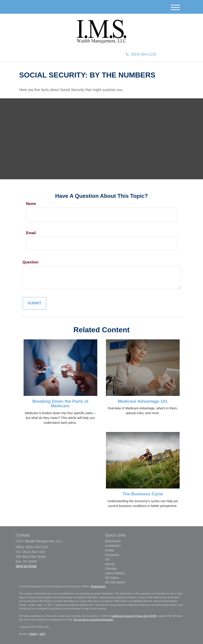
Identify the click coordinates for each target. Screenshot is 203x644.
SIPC (43, 634)
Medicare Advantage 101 (143, 401)
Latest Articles (115, 573)
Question (31, 262)
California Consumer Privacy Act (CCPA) (134, 616)
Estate (110, 550)
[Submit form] (34, 303)
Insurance (112, 555)
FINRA (33, 634)
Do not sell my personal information (94, 620)
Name (31, 204)
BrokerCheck (98, 586)
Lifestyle (111, 569)
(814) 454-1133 (141, 54)
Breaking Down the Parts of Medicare (60, 404)
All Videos (112, 578)
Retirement (113, 541)
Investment (113, 546)
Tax (108, 559)
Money (110, 564)
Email (31, 233)
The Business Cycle (143, 494)
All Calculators (115, 582)
